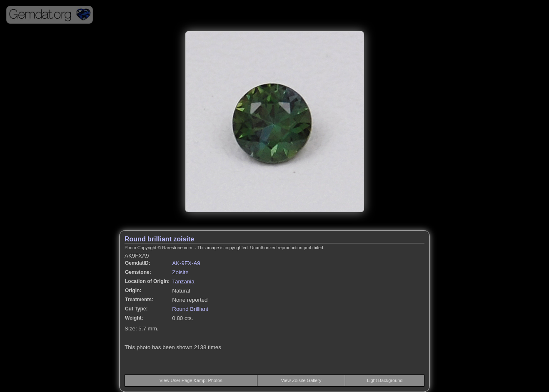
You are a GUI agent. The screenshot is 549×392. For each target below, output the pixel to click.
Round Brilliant (190, 309)
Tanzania (183, 282)
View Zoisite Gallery (301, 380)
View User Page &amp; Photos (191, 380)
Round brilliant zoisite (159, 239)
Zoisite (180, 272)
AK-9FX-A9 (186, 263)
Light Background (385, 380)
